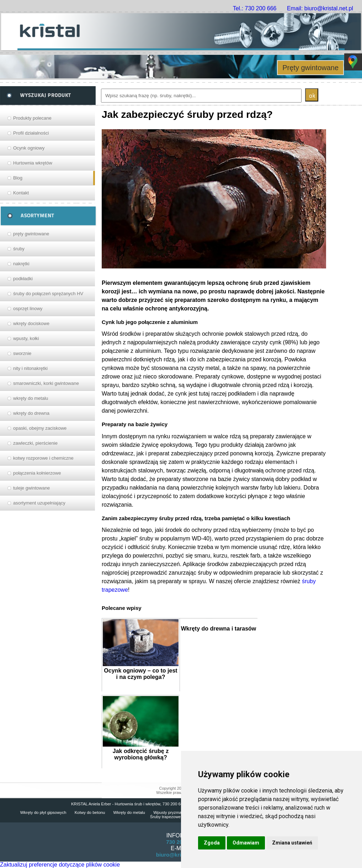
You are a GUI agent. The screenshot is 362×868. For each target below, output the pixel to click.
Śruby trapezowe (165, 817)
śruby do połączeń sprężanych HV (48, 294)
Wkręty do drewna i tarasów (219, 629)
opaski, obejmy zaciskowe (40, 428)
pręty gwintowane (31, 234)
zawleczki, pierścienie (35, 443)
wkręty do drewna (31, 413)
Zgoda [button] (212, 843)
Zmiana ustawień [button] (292, 843)
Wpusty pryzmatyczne (173, 812)
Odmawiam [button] (246, 843)
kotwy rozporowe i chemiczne (43, 458)
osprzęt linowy (28, 308)
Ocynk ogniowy (29, 148)
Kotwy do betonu (90, 812)
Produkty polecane (32, 118)
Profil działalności (31, 133)
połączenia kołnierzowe (37, 473)
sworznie (22, 353)
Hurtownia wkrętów (33, 163)
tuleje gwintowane (31, 488)
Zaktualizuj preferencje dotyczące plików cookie (60, 865)
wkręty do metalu (31, 398)
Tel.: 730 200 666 (255, 8)
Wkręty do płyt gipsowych (43, 812)
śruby (19, 249)
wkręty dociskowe (31, 323)
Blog (18, 178)
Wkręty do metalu (129, 812)
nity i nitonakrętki (30, 368)
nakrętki (21, 264)
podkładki (23, 279)
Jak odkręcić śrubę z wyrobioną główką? (141, 754)
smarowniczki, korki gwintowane (46, 383)
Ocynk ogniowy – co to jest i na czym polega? (140, 674)
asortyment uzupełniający (39, 503)
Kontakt (21, 193)
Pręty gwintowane (310, 68)
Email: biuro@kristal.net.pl (320, 8)
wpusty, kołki (26, 338)
